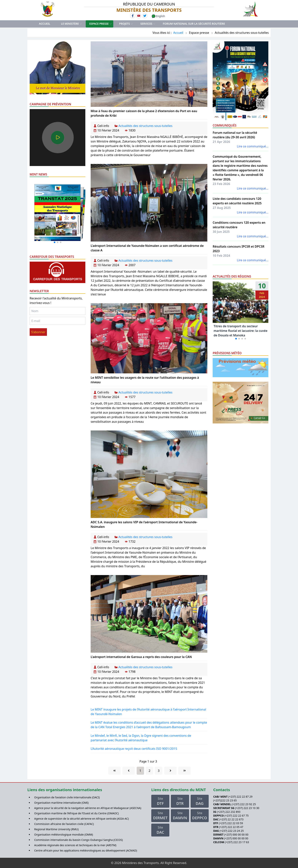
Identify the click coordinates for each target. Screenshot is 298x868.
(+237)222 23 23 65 (225, 800)
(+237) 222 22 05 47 (231, 827)
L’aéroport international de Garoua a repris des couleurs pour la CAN (141, 657)
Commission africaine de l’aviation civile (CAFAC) (64, 824)
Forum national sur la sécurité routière (194, 24)
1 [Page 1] (140, 771)
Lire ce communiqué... (253, 146)
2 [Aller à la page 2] (149, 771)
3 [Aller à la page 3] (159, 771)
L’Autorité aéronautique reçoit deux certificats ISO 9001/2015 (134, 749)
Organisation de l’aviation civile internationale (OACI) (67, 797)
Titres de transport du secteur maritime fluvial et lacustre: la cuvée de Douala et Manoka (241, 331)
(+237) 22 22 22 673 (231, 819)
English (158, 16)
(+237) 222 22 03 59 (231, 823)
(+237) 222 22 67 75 (237, 816)
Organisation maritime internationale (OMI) (61, 803)
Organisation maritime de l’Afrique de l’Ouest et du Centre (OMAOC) (76, 813)
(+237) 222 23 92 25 (244, 804)
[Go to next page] (170, 771)
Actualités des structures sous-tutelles (145, 126)
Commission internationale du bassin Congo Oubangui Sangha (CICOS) (78, 840)
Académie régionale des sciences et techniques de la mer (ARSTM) (75, 845)
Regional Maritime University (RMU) (56, 829)
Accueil (45, 24)
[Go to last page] (184, 771)
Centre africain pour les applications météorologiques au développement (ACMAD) (86, 850)
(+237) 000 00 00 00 (236, 835)
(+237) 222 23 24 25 (232, 831)
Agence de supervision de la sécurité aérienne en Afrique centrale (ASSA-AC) (82, 819)
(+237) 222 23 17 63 (237, 842)
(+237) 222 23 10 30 (247, 808)
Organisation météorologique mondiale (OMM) (64, 835)
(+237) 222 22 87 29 (240, 797)
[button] (55, 242)
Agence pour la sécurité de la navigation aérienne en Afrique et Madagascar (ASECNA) (88, 808)
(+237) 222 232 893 (229, 812)
